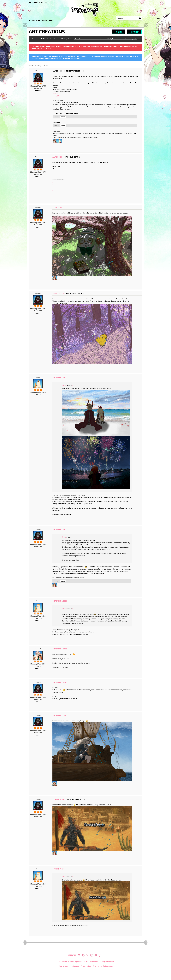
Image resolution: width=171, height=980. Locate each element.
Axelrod (38, 649)
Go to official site (37, 3)
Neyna (38, 377)
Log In (118, 32)
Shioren (38, 71)
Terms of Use (98, 967)
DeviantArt (56, 96)
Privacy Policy (86, 967)
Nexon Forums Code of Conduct (80, 56)
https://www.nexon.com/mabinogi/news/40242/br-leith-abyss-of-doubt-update (105, 39)
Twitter (55, 94)
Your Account (64, 967)
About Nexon (109, 967)
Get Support (75, 967)
